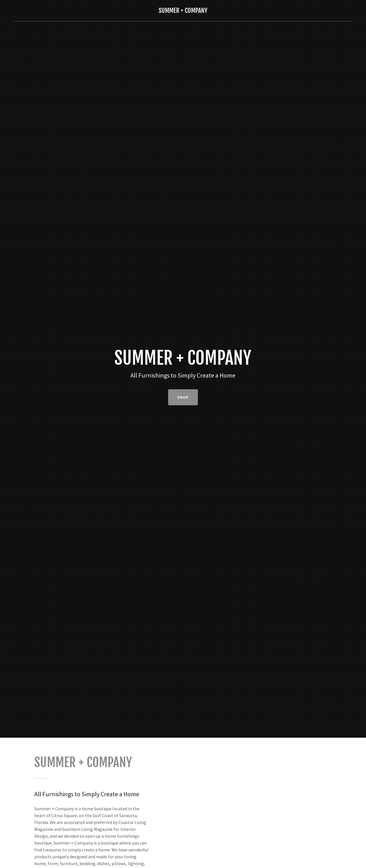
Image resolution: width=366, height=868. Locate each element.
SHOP (183, 397)
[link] (183, 11)
